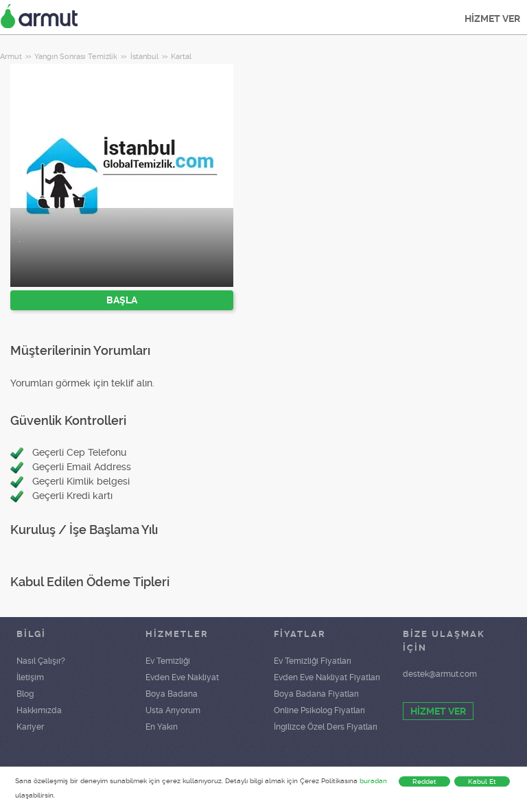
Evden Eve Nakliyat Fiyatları (327, 677)
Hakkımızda (39, 710)
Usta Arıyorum (173, 710)
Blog (25, 694)
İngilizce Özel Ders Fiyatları (326, 727)
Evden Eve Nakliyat (182, 677)
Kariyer (30, 727)
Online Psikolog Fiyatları (319, 710)
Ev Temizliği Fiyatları (313, 661)
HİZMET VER (492, 19)
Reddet (424, 781)
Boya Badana (172, 694)
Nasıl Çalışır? (41, 661)
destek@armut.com (440, 674)
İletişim (30, 677)
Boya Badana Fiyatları (316, 694)
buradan (373, 781)
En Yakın (162, 727)
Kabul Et (482, 781)
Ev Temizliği (168, 661)
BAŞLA (122, 300)
